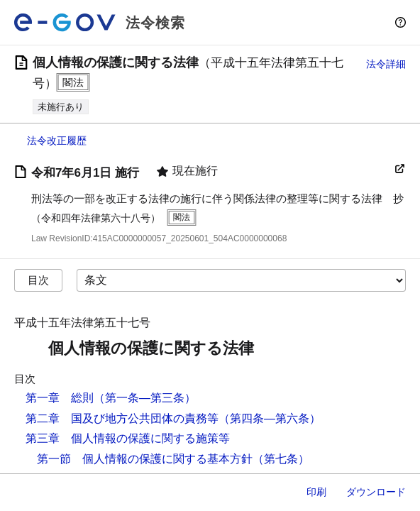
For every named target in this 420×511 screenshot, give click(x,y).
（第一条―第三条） (145, 398)
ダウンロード (376, 492)
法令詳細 (386, 64)
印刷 (316, 492)
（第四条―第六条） (270, 418)
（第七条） (281, 459)
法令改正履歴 (57, 141)
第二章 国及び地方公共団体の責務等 (122, 418)
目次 (38, 280)
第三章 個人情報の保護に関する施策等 (128, 438)
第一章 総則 (60, 398)
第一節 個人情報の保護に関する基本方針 (145, 459)
